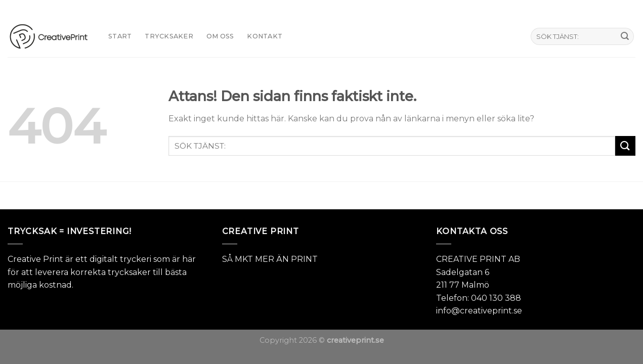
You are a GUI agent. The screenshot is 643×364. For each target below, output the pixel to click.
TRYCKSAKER (169, 36)
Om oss (220, 36)
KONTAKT (265, 36)
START (120, 36)
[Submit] (625, 36)
